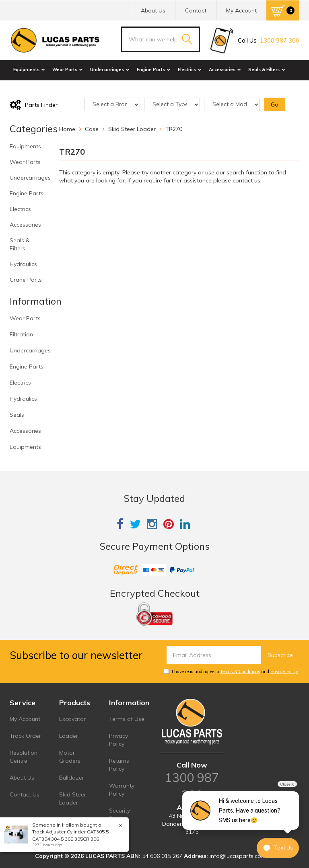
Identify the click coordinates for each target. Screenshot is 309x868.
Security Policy (119, 815)
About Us (153, 10)
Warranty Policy (122, 790)
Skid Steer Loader (73, 798)
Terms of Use (127, 719)
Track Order (25, 736)
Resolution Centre (24, 757)
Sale (88, 88)
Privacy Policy (284, 671)
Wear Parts (68, 70)
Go (275, 104)
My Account (25, 719)
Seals (17, 415)
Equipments (29, 70)
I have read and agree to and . (232, 671)
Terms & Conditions (240, 671)
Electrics (190, 70)
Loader (69, 736)
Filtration (21, 334)
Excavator (72, 719)
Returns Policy (119, 765)
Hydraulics (28, 88)
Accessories (225, 70)
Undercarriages (110, 70)
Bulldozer (72, 778)
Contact (196, 10)
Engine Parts (154, 70)
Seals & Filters (267, 70)
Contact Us (25, 794)
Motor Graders (70, 757)
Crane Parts (62, 88)
